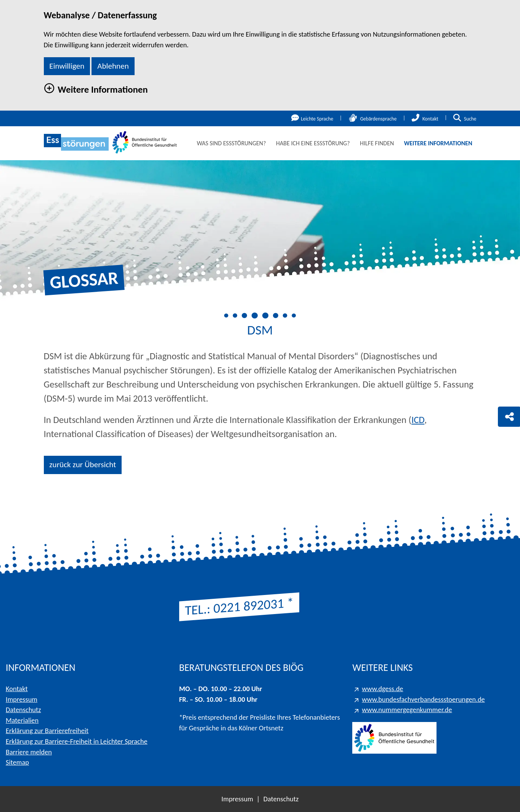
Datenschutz (23, 710)
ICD (418, 420)
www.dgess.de (382, 689)
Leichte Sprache (312, 119)
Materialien (22, 720)
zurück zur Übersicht (83, 465)
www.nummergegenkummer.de (407, 710)
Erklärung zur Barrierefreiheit (47, 731)
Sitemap (17, 762)
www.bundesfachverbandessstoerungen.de (423, 699)
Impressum (22, 699)
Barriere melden (29, 752)
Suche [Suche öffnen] (465, 119)
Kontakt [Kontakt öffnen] (425, 119)
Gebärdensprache (373, 119)
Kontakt (17, 689)
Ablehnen (113, 66)
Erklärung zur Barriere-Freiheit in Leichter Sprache (77, 741)
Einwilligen (67, 66)
